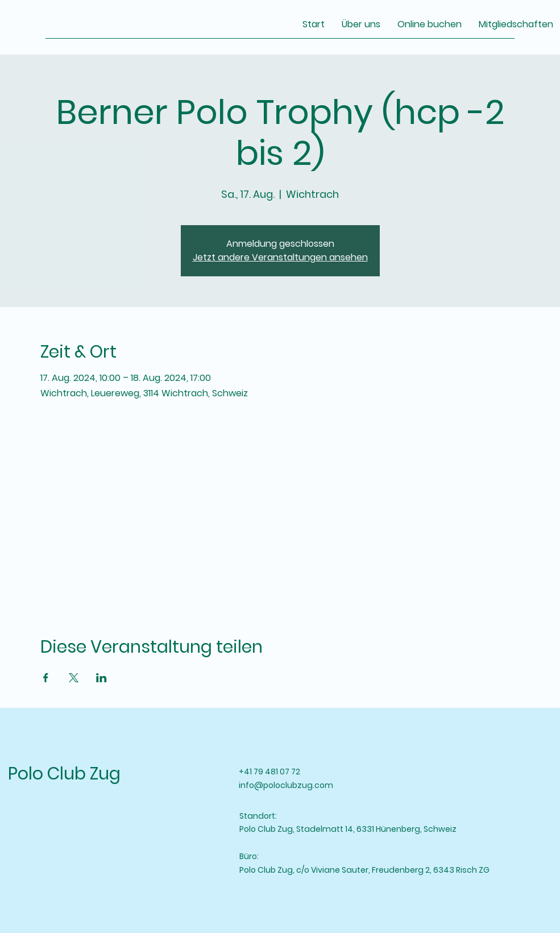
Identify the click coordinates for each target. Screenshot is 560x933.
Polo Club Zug (64, 774)
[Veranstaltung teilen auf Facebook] (46, 678)
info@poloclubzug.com (286, 785)
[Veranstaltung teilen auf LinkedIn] (101, 678)
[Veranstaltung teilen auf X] (74, 678)
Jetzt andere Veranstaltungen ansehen (280, 257)
